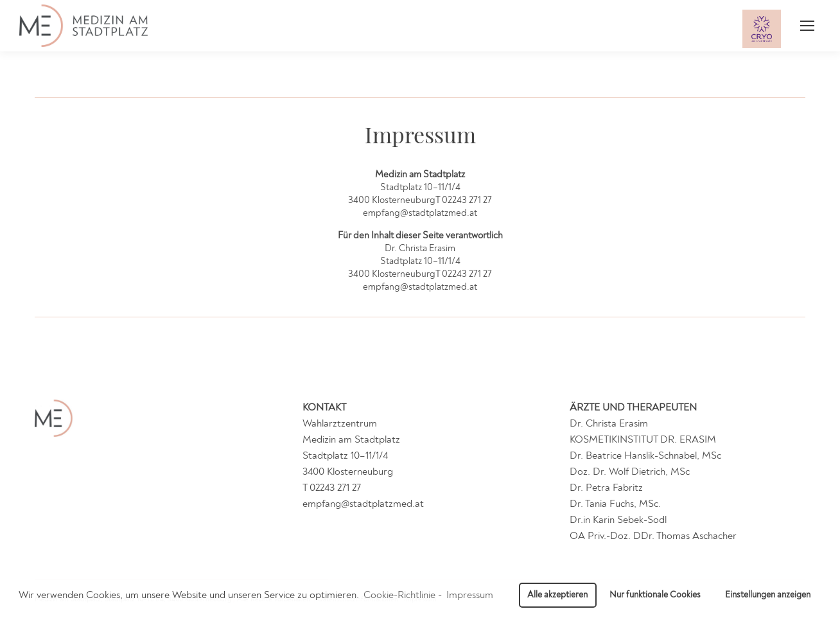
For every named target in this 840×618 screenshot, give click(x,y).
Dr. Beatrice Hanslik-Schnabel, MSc (645, 455)
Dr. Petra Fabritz (606, 488)
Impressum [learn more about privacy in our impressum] (470, 595)
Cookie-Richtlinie (399, 595)
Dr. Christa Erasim (609, 423)
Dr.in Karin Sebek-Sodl (618, 520)
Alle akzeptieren (557, 595)
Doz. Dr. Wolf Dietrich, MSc (630, 472)
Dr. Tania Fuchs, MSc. (615, 504)
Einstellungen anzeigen (768, 595)
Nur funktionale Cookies (655, 595)
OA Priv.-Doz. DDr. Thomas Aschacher (653, 536)
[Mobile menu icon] (807, 26)
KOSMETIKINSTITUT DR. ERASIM (643, 439)
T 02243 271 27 (332, 488)
